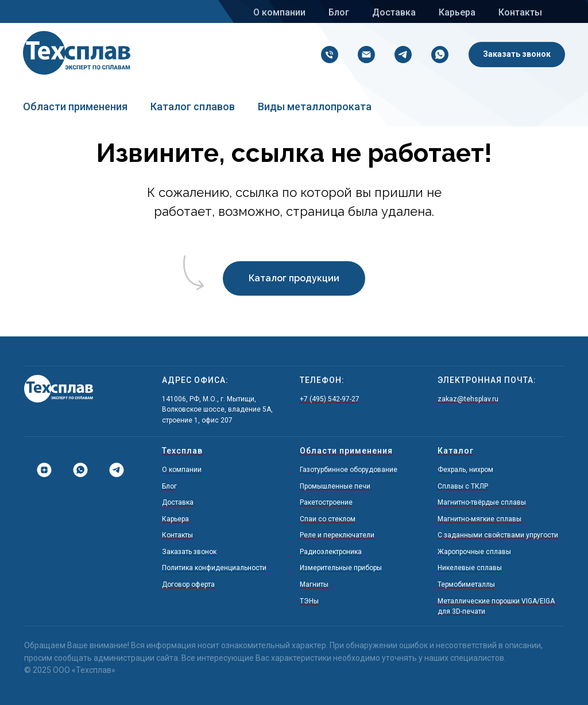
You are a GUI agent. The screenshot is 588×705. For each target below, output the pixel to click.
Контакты (520, 12)
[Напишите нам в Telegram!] (400, 55)
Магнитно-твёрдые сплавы (482, 502)
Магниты (314, 584)
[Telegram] (112, 470)
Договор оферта (188, 584)
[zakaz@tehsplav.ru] (363, 55)
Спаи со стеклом (328, 519)
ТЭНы (309, 601)
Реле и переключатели (337, 535)
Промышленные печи (335, 486)
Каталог (456, 451)
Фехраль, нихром (465, 470)
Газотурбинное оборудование (349, 470)
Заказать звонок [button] (189, 552)
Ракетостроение (326, 502)
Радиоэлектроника (331, 552)
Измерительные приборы (341, 568)
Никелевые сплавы (470, 568)
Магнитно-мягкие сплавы (479, 519)
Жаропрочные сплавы (474, 552)
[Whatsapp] (76, 470)
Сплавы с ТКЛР (463, 486)
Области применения (75, 106)
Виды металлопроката (315, 106)
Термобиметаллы (466, 584)
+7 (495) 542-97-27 (330, 399)
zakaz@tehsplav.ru (468, 399)
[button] (517, 55)
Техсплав (182, 451)
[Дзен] (40, 470)
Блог (339, 12)
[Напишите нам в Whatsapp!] (437, 55)
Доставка (394, 12)
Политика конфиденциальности (214, 568)
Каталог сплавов (193, 106)
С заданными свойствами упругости (498, 535)
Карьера (457, 12)
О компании (279, 12)
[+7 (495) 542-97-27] (327, 55)
